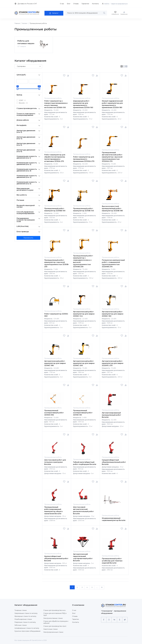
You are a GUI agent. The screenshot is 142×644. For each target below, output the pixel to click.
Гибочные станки (21, 625)
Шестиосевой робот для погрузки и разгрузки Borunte (55, 462)
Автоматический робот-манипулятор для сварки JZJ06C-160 (113, 313)
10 (102, 587)
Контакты (95, 4)
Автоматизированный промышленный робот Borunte (111, 414)
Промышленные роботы (53, 98)
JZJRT (22, 100)
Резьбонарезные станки (23, 619)
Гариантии (85, 4)
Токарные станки (21, 610)
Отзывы (76, 4)
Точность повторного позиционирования (26, 114)
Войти (107, 4)
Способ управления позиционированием (25, 212)
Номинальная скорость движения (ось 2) (27, 163)
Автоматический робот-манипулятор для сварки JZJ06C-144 (84, 313)
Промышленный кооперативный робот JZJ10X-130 (83, 412)
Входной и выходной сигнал (26, 206)
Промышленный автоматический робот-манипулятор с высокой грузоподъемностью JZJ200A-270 (112, 156)
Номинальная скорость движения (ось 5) (27, 182)
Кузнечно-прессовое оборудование (27, 631)
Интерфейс (22, 125)
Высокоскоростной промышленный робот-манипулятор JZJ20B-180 (112, 208)
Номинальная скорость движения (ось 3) (27, 169)
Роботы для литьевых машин (26, 42)
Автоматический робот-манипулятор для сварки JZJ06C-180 (55, 363)
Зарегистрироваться (119, 4)
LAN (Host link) (23, 226)
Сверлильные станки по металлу (26, 613)
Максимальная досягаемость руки (25, 189)
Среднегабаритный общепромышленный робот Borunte (114, 462)
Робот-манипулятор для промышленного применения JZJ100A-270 (84, 159)
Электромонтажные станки (53, 618)
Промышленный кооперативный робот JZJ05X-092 (54, 412)
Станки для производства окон (54, 610)
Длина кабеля (23, 120)
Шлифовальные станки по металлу (27, 628)
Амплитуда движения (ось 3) (26, 131)
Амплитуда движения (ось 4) (26, 137)
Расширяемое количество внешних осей (26, 219)
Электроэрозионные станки (53, 632)
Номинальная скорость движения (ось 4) (27, 176)
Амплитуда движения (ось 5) (26, 144)
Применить (28, 237)
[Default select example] (28, 66)
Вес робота (22, 194)
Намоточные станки (50, 629)
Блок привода (23, 231)
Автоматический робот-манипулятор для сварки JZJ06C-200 (84, 363)
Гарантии (75, 619)
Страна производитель (27, 108)
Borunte (23, 102)
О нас (62, 4)
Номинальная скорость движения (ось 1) (27, 157)
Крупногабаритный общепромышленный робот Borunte (56, 558)
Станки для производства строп (55, 626)
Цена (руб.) (21, 74)
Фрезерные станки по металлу (25, 616)
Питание (20, 200)
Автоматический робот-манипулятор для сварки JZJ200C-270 (113, 363)
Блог (69, 4)
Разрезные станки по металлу (25, 622)
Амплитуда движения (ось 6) (26, 150)
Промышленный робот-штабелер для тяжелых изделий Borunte (112, 560)
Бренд (19, 94)
